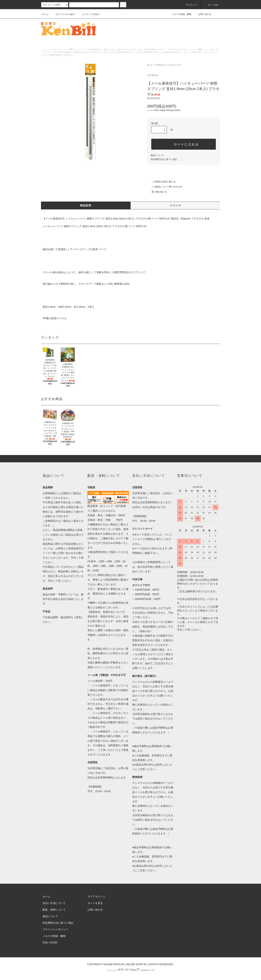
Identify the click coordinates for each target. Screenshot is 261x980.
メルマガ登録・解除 (179, 14)
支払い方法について (54, 903)
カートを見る (95, 903)
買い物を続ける (157, 192)
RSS (45, 943)
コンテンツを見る (88, 14)
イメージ (175, 205)
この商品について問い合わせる (165, 187)
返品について (157, 155)
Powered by (130, 970)
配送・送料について (54, 910)
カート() (211, 5)
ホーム (45, 14)
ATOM (53, 943)
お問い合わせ (203, 14)
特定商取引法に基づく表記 (164, 159)
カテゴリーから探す (63, 14)
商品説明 (86, 205)
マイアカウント (96, 896)
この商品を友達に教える (161, 182)
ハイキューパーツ (174, 65)
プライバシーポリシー (55, 929)
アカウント (189, 5)
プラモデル (160, 65)
